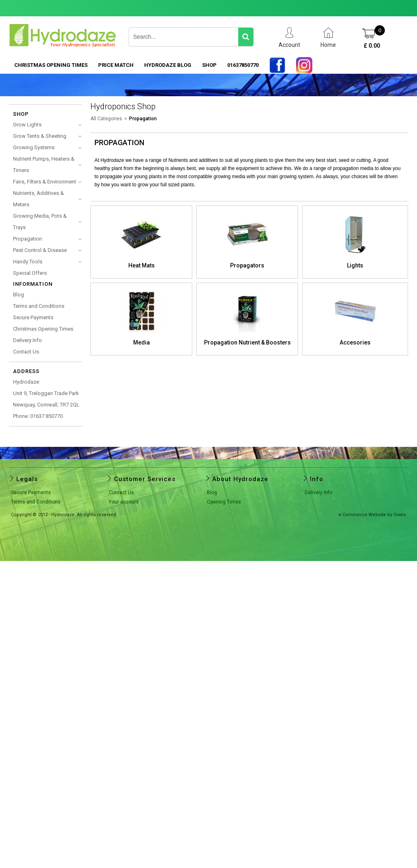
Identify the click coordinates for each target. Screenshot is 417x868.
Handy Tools (28, 262)
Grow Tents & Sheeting (40, 136)
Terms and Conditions (39, 306)
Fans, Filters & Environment (45, 182)
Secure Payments (33, 317)
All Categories (106, 119)
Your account (124, 502)
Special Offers (30, 273)
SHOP (209, 65)
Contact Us (26, 352)
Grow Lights (27, 125)
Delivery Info (27, 340)
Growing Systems (34, 147)
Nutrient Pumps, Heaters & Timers (44, 165)
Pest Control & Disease (40, 250)
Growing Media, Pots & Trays (40, 222)
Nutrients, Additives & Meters (38, 199)
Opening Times (224, 502)
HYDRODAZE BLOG (168, 65)
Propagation (27, 239)
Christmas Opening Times (51, 65)
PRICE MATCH (116, 65)
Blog (19, 295)
